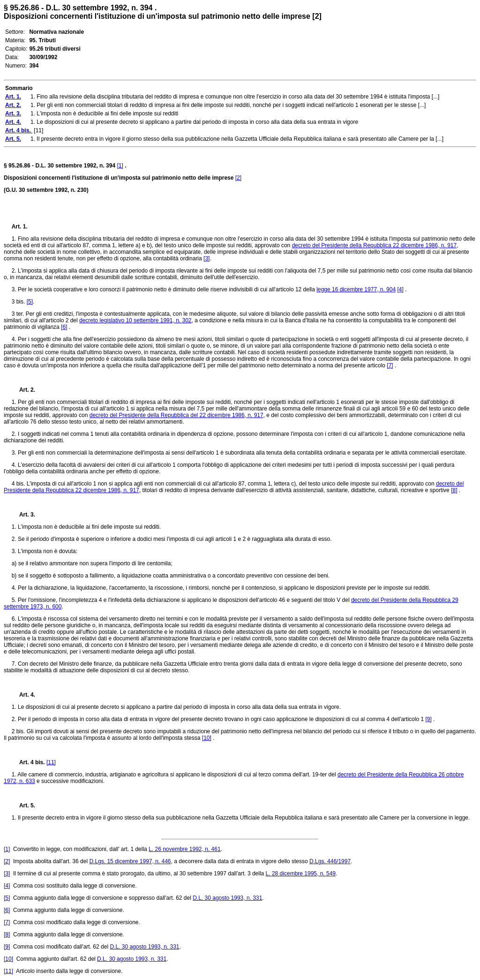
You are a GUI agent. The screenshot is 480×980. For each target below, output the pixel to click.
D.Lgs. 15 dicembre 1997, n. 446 (130, 861)
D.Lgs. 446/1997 (330, 861)
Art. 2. (23, 390)
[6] (64, 327)
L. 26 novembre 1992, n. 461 (184, 849)
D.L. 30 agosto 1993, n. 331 (227, 898)
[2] (238, 178)
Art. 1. (20, 227)
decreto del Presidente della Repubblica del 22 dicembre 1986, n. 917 (176, 415)
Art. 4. (23, 695)
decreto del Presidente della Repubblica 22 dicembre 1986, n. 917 (375, 245)
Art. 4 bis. (29, 762)
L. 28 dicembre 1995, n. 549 (301, 874)
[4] (400, 289)
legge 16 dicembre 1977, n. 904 (356, 289)
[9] (428, 719)
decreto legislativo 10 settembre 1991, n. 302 (135, 320)
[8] (454, 490)
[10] (207, 738)
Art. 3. (23, 515)
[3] (206, 258)
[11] (51, 762)
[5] (30, 302)
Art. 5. (23, 805)
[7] (390, 365)
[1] (120, 166)
